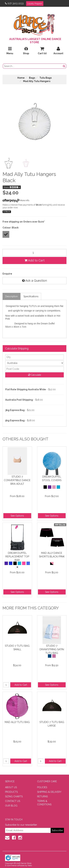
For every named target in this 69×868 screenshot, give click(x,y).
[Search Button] (64, 66)
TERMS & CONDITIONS (44, 803)
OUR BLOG (11, 806)
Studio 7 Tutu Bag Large (52, 724)
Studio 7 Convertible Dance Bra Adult (17, 480)
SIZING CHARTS (14, 796)
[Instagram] (20, 838)
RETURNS (42, 796)
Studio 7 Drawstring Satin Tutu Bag (52, 649)
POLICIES (42, 787)
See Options (17, 516)
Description (11, 296)
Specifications (31, 296)
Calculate (35, 375)
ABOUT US (11, 787)
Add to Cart (34, 260)
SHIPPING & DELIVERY (49, 792)
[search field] (32, 66)
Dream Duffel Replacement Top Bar (17, 556)
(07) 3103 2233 (14, 3)
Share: (12, 187)
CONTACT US (13, 801)
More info (16, 200)
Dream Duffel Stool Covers (52, 478)
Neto (30, 866)
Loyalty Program (35, 4)
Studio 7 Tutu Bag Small (17, 648)
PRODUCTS (11, 792)
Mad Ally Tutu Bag (17, 722)
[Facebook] (14, 838)
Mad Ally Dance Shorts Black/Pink (52, 555)
